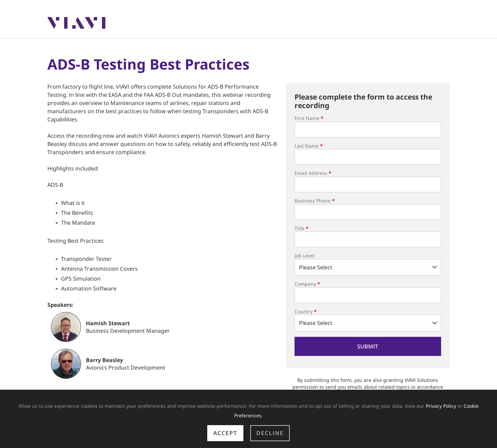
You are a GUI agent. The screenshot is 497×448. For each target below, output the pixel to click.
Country (306, 311)
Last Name (309, 146)
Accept (225, 433)
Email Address (313, 173)
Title (302, 228)
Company (307, 284)
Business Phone (315, 201)
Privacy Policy (441, 406)
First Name (309, 118)
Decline (270, 433)
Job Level (305, 256)
